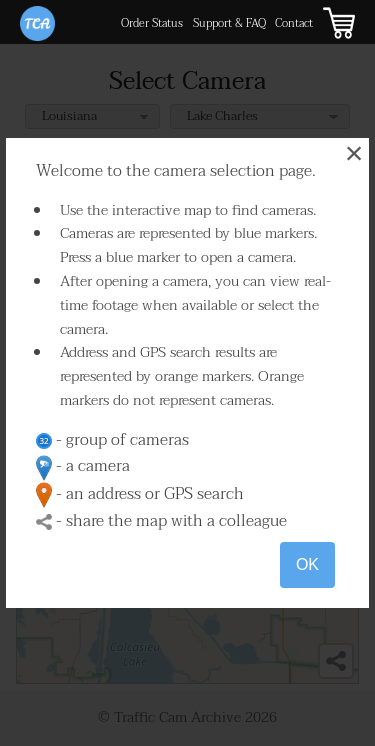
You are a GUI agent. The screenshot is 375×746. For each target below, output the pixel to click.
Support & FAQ (229, 23)
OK (307, 564)
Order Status (152, 23)
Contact (294, 23)
